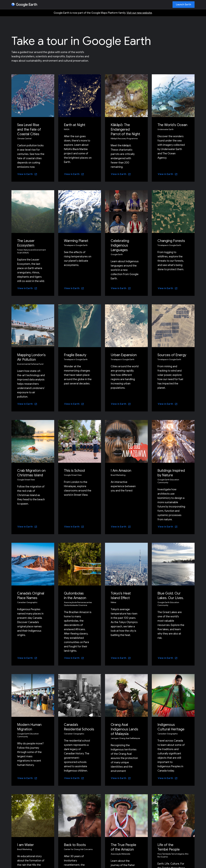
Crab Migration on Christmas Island (31, 473)
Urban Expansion (124, 355)
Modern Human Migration (29, 727)
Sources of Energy (172, 355)
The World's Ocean (172, 125)
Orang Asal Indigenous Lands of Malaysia (124, 729)
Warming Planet (76, 241)
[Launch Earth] (184, 5)
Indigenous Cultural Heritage (171, 727)
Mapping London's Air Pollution (31, 357)
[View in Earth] (27, 174)
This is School (74, 471)
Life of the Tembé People (169, 847)
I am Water (26, 845)
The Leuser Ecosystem (26, 243)
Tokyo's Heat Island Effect (121, 596)
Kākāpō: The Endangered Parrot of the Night (125, 129)
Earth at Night (75, 125)
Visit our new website (139, 13)
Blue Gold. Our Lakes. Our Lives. (171, 596)
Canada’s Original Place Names (31, 596)
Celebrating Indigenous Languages (120, 245)
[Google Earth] (24, 5)
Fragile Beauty (75, 355)
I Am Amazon (121, 471)
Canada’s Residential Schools (79, 727)
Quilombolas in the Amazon (75, 596)
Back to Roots (75, 845)
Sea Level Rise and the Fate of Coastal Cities (29, 129)
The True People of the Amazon (123, 847)
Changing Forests (171, 241)
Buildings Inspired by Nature (171, 473)
